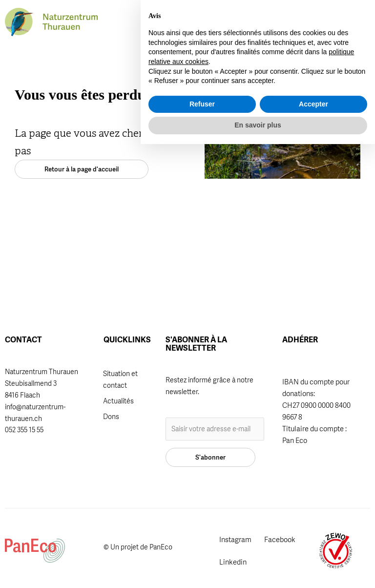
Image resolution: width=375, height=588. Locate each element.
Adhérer (186, 19)
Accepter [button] (313, 548)
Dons (111, 417)
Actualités (118, 401)
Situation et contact (120, 379)
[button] (296, 23)
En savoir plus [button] (258, 569)
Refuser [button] (202, 548)
